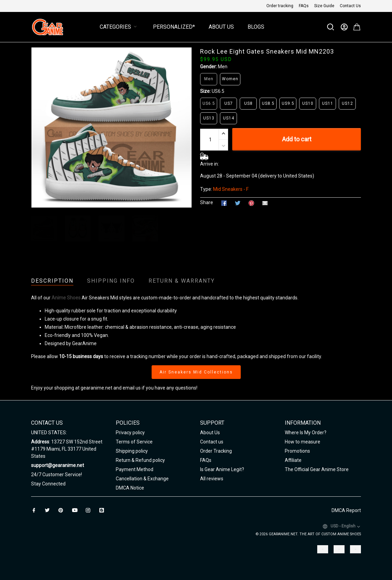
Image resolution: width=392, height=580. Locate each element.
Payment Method (135, 469)
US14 (229, 118)
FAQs (304, 6)
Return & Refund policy (140, 460)
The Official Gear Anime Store (317, 469)
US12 (347, 103)
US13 (209, 118)
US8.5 (268, 103)
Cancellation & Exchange (142, 479)
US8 (248, 103)
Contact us (212, 442)
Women (230, 79)
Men (223, 67)
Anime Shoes (66, 298)
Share (207, 202)
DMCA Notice (130, 488)
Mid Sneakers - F (231, 189)
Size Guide (324, 6)
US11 (328, 103)
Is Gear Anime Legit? (222, 469)
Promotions (297, 451)
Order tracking (280, 6)
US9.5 (288, 103)
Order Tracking (216, 451)
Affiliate (293, 460)
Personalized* (174, 27)
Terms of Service (134, 442)
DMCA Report (346, 510)
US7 (229, 103)
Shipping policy (132, 451)
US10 (308, 103)
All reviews (212, 479)
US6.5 (218, 91)
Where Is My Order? (306, 433)
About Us (221, 27)
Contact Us (350, 6)
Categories (120, 27)
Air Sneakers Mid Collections (196, 372)
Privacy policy (130, 433)
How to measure (303, 442)
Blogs (256, 27)
